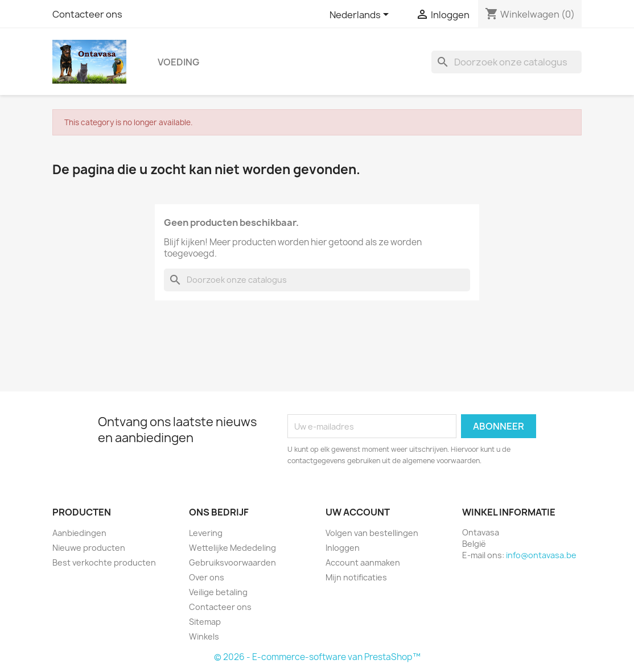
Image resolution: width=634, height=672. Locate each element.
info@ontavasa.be (541, 555)
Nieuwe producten (89, 548)
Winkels (204, 636)
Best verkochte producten (104, 562)
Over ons (207, 577)
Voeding (178, 62)
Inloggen (343, 548)
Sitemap (205, 622)
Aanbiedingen (79, 533)
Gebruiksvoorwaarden (232, 562)
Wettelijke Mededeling (232, 548)
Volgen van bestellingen (372, 533)
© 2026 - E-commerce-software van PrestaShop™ (317, 657)
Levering (206, 533)
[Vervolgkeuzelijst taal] (361, 15)
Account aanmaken (363, 562)
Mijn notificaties (356, 577)
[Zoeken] (507, 62)
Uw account (358, 512)
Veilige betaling (218, 592)
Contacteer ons (87, 14)
